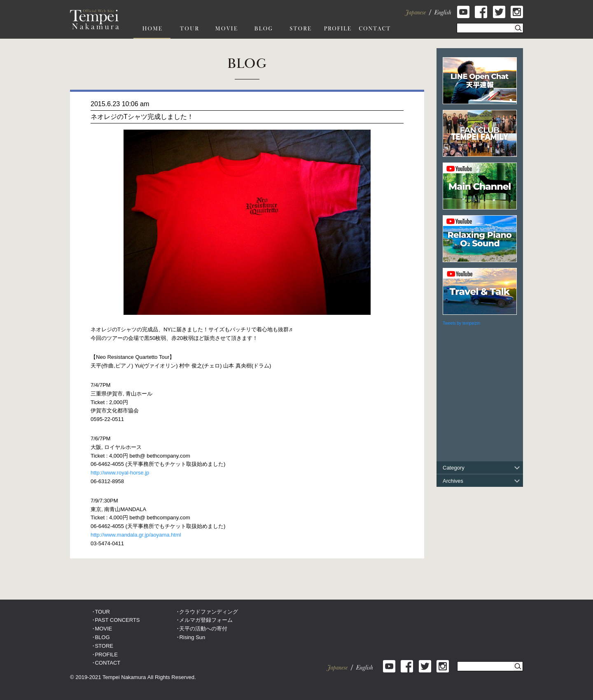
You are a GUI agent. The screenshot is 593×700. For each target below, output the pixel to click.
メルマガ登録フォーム (206, 620)
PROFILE (106, 655)
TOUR (102, 612)
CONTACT (107, 663)
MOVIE (103, 629)
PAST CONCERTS (117, 620)
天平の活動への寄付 (203, 629)
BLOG (102, 637)
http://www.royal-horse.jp (120, 473)
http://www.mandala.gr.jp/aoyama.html (136, 535)
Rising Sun (192, 637)
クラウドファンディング (209, 612)
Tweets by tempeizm (461, 323)
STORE (104, 646)
